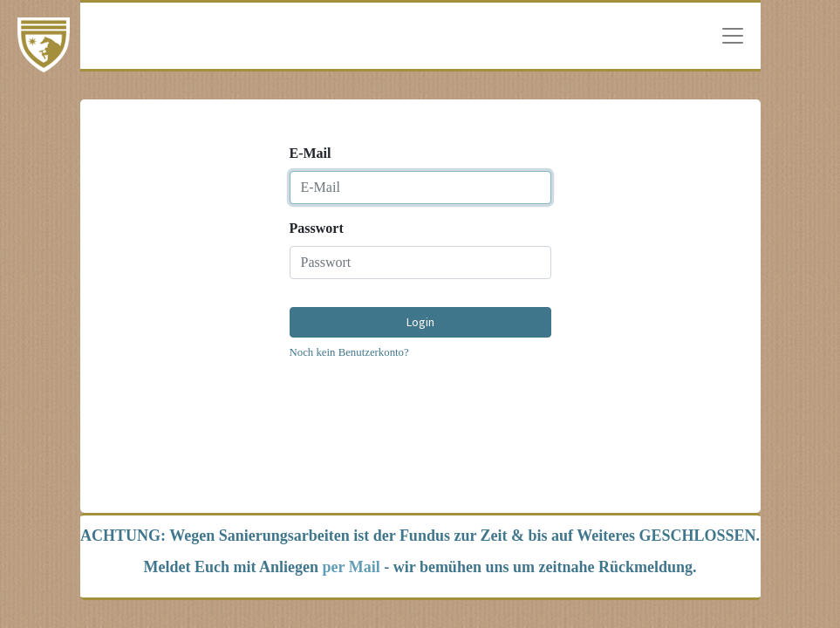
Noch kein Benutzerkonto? (349, 352)
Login (420, 322)
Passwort (317, 228)
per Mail (352, 567)
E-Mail (311, 153)
